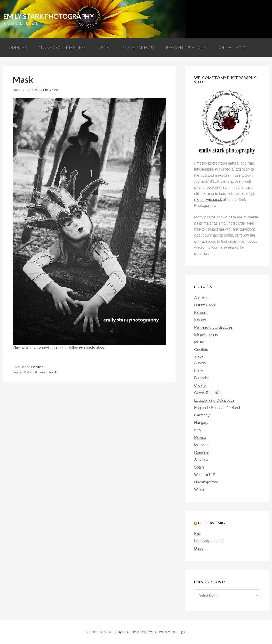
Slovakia (201, 460)
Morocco (201, 445)
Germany (202, 415)
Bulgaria (201, 378)
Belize (199, 371)
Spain (199, 467)
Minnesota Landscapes (213, 327)
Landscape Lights (209, 541)
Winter (200, 490)
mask (53, 372)
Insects (200, 320)
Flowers (201, 312)
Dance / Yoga (205, 305)
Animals (201, 298)
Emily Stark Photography (49, 16)
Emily (118, 632)
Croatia (200, 385)
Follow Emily (212, 523)
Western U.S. (205, 475)
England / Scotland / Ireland (217, 408)
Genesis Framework (141, 632)
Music (199, 342)
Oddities (37, 367)
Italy (198, 430)
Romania (202, 452)
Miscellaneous (206, 335)
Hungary (201, 423)
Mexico (200, 438)
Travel (199, 357)
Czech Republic (207, 393)
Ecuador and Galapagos (214, 400)
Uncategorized (206, 482)
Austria (200, 363)
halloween (40, 372)
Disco (199, 548)
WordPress (167, 632)
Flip (197, 533)
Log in (182, 632)
